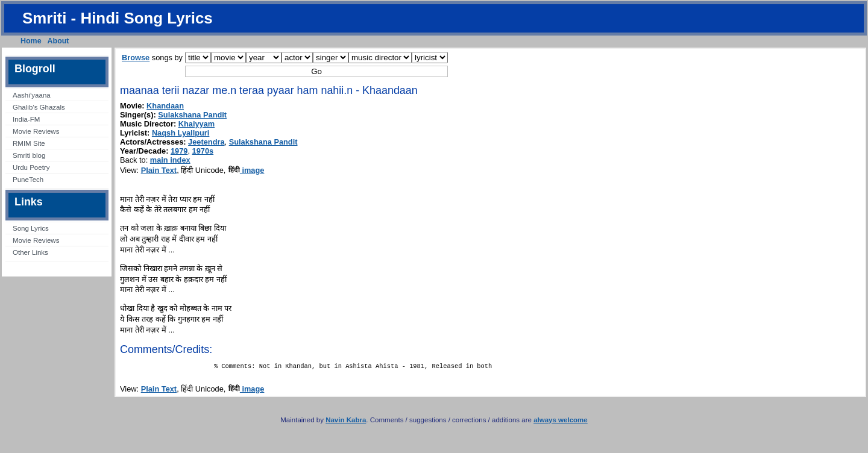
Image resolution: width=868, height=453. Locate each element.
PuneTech (28, 180)
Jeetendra (206, 142)
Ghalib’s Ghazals (39, 107)
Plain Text (159, 170)
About (58, 41)
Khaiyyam (197, 124)
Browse (136, 58)
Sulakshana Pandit (192, 115)
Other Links (30, 252)
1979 (179, 151)
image (246, 170)
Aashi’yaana (32, 95)
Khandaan (165, 106)
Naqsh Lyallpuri (181, 133)
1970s (203, 151)
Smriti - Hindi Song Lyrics (118, 18)
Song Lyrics (31, 228)
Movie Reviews (36, 131)
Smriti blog (29, 155)
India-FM (26, 119)
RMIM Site (29, 143)
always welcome (561, 422)
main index (170, 160)
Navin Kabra (346, 422)
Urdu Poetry (31, 167)
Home (31, 41)
